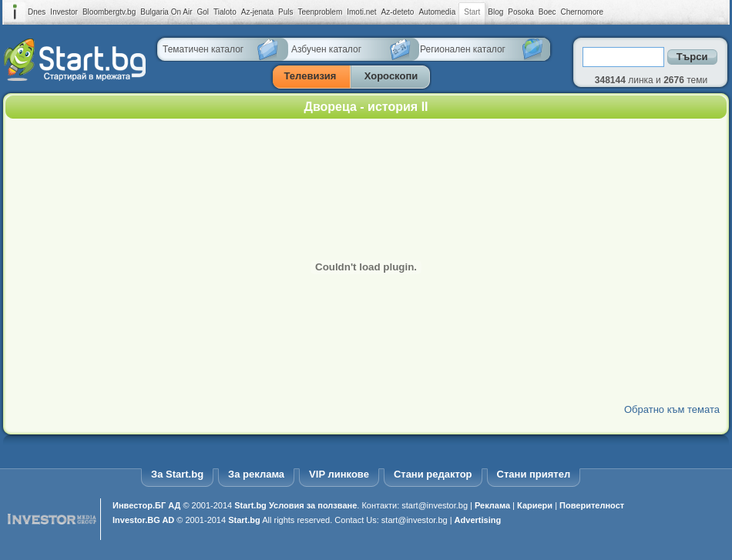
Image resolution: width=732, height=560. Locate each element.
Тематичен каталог (203, 49)
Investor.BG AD (143, 520)
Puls (285, 12)
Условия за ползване (313, 505)
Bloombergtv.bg (109, 12)
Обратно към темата (672, 409)
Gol (203, 12)
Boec (547, 12)
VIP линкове (339, 474)
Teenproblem (320, 12)
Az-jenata (257, 12)
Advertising (478, 520)
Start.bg (250, 505)
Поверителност (592, 505)
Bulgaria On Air (166, 12)
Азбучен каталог (326, 49)
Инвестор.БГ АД (146, 505)
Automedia (437, 12)
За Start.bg (177, 474)
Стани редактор (433, 474)
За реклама (256, 474)
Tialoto (225, 12)
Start (472, 12)
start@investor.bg (435, 505)
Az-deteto (398, 12)
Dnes (37, 12)
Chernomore (583, 12)
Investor (64, 12)
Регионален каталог (463, 49)
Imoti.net (361, 12)
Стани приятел (534, 474)
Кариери (535, 505)
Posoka (520, 12)
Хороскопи (391, 76)
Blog (495, 12)
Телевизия (311, 76)
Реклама (492, 505)
